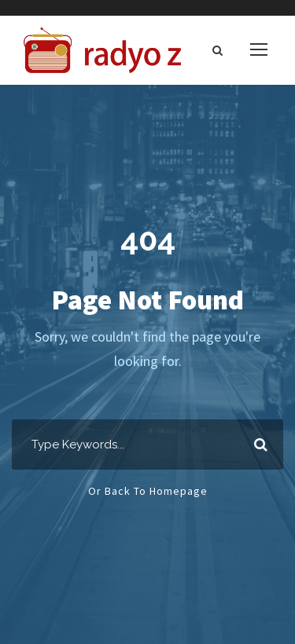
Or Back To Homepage (148, 491)
